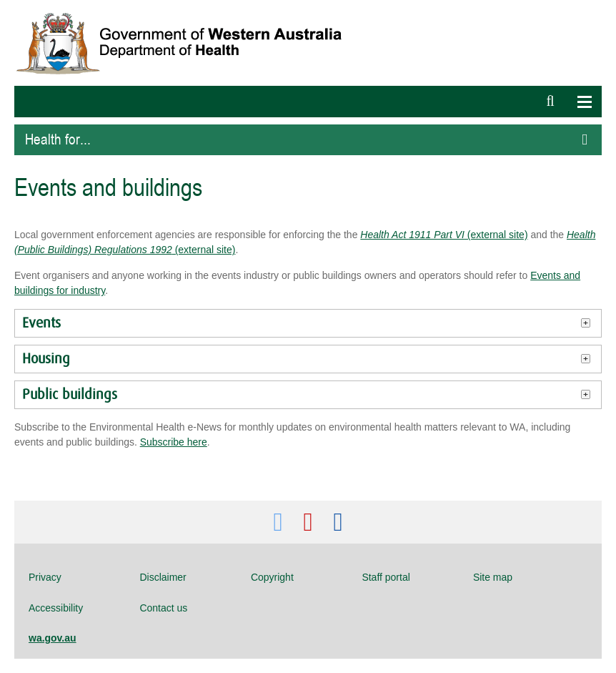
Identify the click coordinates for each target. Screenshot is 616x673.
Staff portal (386, 577)
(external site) (496, 235)
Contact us (163, 608)
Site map (493, 577)
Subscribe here (174, 442)
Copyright (272, 577)
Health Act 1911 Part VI (412, 235)
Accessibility (56, 608)
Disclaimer (163, 577)
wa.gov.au (53, 638)
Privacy (45, 577)
